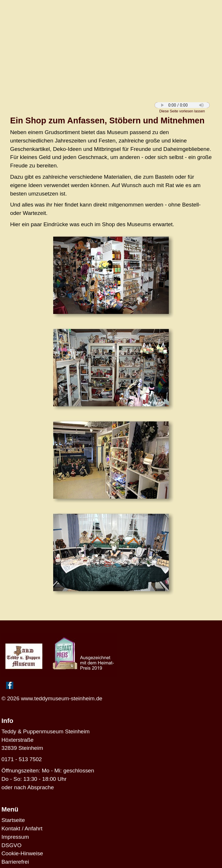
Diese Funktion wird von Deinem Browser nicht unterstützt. (182, 105)
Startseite (13, 820)
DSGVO (11, 845)
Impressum (15, 837)
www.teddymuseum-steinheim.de (62, 698)
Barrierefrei (15, 862)
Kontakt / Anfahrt (22, 828)
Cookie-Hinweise (22, 853)
